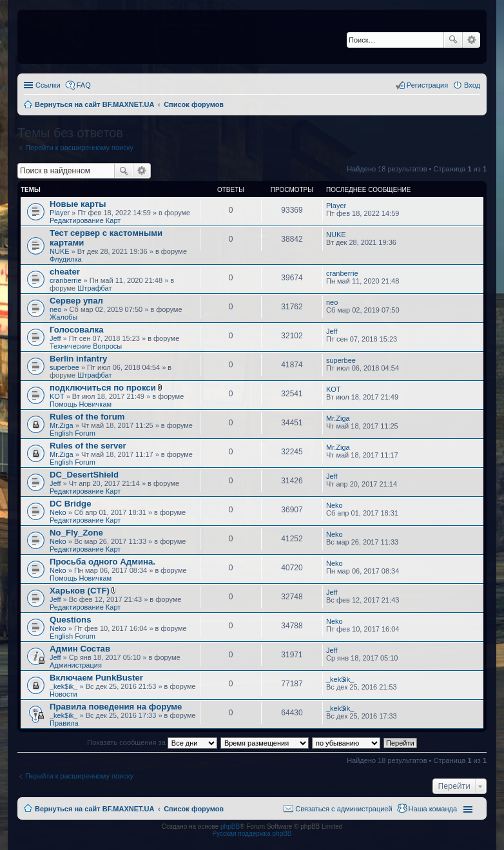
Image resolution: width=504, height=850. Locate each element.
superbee (64, 367)
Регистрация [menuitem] (427, 85)
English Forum (73, 433)
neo (55, 309)
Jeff (55, 338)
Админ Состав (80, 649)
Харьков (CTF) (80, 591)
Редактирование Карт (85, 220)
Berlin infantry (78, 359)
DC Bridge (70, 504)
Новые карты (78, 204)
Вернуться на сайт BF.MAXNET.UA (94, 809)
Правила (64, 723)
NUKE (60, 251)
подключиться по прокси (103, 388)
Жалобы (63, 317)
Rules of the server (88, 446)
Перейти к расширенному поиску (79, 148)
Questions (70, 620)
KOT (57, 396)
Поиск (453, 40)
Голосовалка (77, 330)
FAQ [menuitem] (84, 85)
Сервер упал (76, 301)
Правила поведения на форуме (116, 707)
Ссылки (48, 85)
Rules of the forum (87, 417)
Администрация (76, 665)
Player (60, 213)
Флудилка (66, 259)
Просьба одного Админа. (102, 562)
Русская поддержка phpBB (252, 834)
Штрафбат (94, 288)
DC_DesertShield (84, 475)
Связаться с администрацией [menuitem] (344, 809)
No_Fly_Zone (76, 533)
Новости (63, 694)
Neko (58, 512)
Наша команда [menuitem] (433, 809)
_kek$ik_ (63, 686)
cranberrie (66, 280)
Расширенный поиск (471, 40)
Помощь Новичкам (81, 404)
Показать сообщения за (152, 742)
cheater (65, 272)
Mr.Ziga (62, 425)
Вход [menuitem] (472, 85)
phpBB (230, 826)
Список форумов (194, 809)
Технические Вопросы (86, 346)
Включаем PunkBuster (96, 678)
